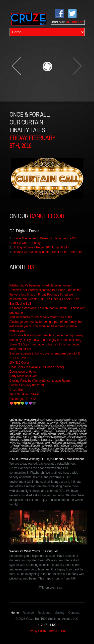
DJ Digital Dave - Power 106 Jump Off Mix (41, 247)
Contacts (74, 613)
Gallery (60, 613)
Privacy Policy (37, 631)
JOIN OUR (68, 22)
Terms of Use (58, 631)
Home (15, 613)
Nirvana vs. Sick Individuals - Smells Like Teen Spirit (48, 252)
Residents (44, 613)
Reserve (28, 613)
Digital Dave (27, 231)
